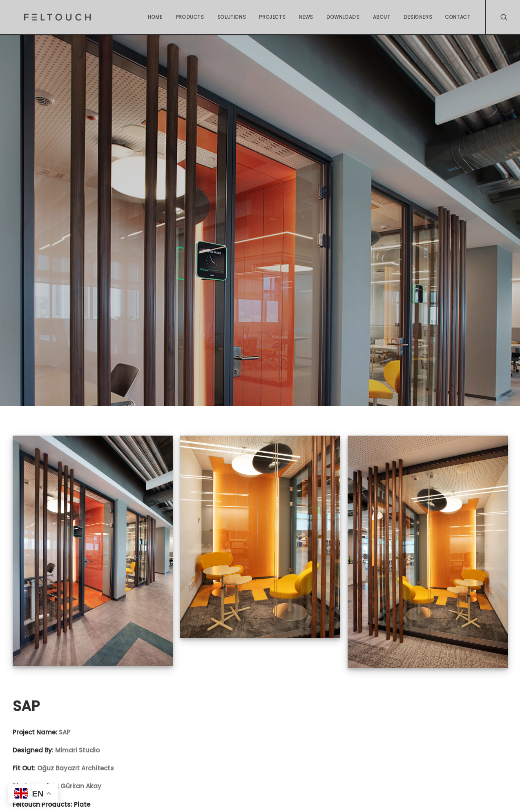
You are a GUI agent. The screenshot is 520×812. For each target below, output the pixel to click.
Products (190, 17)
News (306, 17)
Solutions (232, 17)
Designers (418, 17)
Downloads (343, 17)
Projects (272, 17)
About (382, 17)
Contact (458, 17)
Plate (82, 800)
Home (155, 17)
